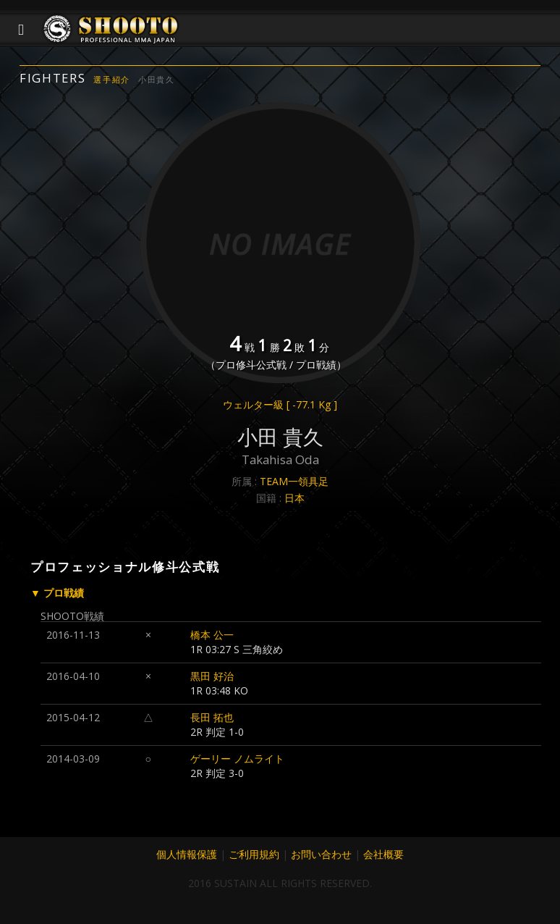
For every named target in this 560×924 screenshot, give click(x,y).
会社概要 (383, 854)
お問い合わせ (321, 854)
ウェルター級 (280, 404)
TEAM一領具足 (294, 481)
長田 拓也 (212, 717)
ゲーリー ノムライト (237, 759)
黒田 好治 (212, 676)
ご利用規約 (254, 854)
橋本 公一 (212, 635)
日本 (294, 498)
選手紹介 (112, 79)
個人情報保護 (187, 854)
